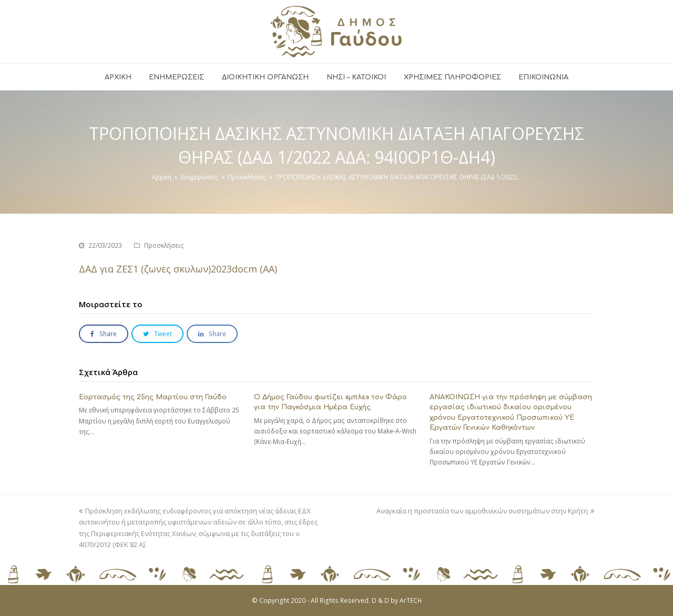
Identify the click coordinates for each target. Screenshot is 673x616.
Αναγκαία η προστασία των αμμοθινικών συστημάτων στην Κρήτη (485, 511)
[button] (104, 334)
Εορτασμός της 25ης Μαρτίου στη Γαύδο (153, 397)
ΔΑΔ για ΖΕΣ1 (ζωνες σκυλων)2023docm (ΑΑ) (178, 269)
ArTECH (411, 600)
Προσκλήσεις (164, 245)
